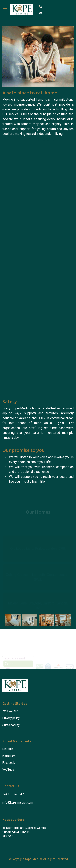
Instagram (9, 756)
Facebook (9, 763)
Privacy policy (11, 718)
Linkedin (8, 749)
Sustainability (11, 725)
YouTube (8, 770)
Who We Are (10, 711)
